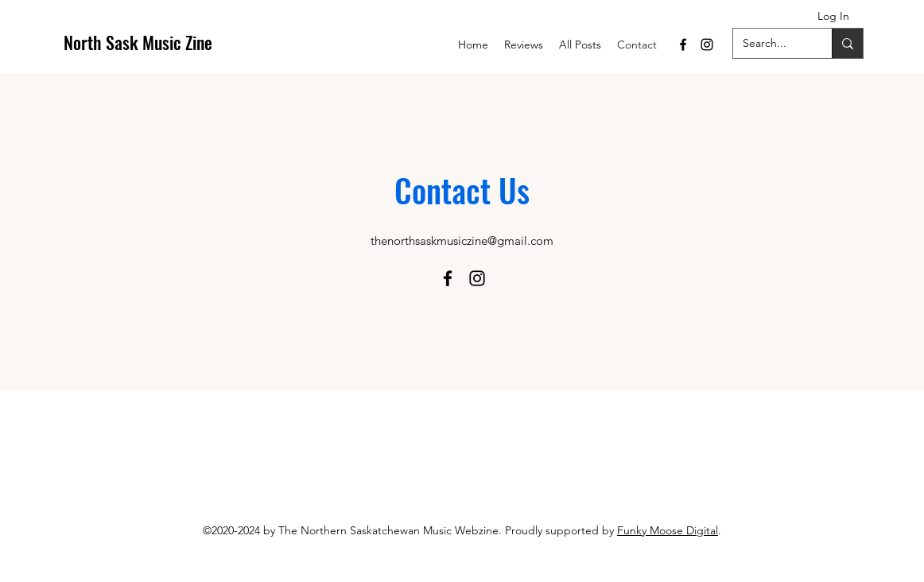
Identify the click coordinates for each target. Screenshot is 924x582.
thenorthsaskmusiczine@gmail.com (462, 241)
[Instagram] (707, 45)
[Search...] (771, 43)
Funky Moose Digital (668, 530)
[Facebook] (683, 45)
